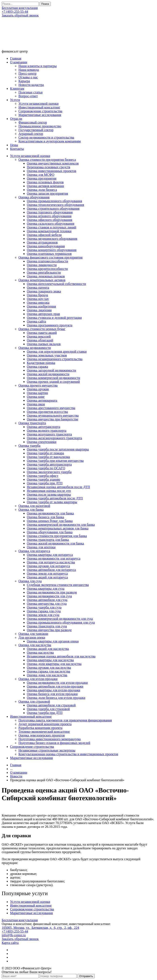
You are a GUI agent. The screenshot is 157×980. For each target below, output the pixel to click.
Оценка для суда (30, 581)
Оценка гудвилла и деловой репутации (54, 318)
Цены (14, 145)
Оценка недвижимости (35, 348)
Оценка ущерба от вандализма (48, 457)
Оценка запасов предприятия (47, 193)
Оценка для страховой (34, 701)
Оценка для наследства (35, 645)
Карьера (24, 81)
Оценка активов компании (45, 186)
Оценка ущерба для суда (44, 607)
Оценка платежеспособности (47, 261)
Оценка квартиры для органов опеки (53, 641)
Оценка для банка (31, 510)
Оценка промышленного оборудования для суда (61, 622)
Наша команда (29, 70)
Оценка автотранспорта (44, 427)
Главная (16, 58)
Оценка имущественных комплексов (53, 163)
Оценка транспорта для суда (47, 626)
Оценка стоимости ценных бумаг (42, 329)
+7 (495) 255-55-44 (15, 12)
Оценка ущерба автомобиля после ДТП (55, 498)
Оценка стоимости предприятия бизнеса (47, 160)
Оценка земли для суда (43, 615)
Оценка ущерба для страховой (48, 709)
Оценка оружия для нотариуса (48, 566)
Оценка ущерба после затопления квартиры (58, 449)
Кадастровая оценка (41, 363)
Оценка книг (36, 397)
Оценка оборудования (34, 197)
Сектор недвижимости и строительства (46, 137)
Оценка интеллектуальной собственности (56, 284)
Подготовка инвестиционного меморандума (50, 739)
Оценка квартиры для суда (46, 589)
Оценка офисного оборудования (50, 220)
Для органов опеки (32, 637)
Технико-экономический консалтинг (44, 732)
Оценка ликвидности (42, 265)
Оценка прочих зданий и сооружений (53, 382)
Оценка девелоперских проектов (42, 735)
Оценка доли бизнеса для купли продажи (56, 698)
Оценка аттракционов (42, 242)
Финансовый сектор (33, 122)
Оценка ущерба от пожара (45, 453)
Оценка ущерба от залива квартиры (52, 502)
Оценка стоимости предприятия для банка (57, 536)
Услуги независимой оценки (39, 104)
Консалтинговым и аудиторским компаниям (50, 141)
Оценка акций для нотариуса (47, 577)
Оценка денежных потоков (46, 276)
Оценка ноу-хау (38, 299)
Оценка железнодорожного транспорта (54, 438)
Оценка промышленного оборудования (54, 201)
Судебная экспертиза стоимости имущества (58, 585)
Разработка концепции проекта (40, 728)
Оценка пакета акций (42, 333)
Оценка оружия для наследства (49, 668)
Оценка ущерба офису (43, 476)
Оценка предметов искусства (47, 412)
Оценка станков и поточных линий (51, 227)
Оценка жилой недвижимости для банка (55, 543)
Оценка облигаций (40, 340)
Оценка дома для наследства (47, 675)
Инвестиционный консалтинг (39, 107)
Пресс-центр (27, 73)
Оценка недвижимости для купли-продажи (57, 683)
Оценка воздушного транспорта (49, 434)
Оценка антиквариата (42, 400)
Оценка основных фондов (45, 182)
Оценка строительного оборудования (53, 209)
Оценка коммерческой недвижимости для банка (61, 525)
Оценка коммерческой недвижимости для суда (60, 619)
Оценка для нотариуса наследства (51, 562)
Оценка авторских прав (43, 314)
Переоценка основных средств (48, 167)
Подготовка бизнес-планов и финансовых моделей (54, 743)
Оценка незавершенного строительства (55, 359)
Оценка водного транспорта (47, 431)
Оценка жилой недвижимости (48, 374)
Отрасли (16, 119)
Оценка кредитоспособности (47, 269)
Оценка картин (37, 393)
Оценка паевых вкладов (44, 344)
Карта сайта (10, 943)
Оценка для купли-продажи (38, 679)
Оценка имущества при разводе (49, 630)
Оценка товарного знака (44, 291)
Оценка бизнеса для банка (45, 517)
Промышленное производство (40, 126)
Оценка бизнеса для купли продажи (52, 694)
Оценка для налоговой (34, 506)
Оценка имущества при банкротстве (53, 419)
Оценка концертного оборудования (52, 250)
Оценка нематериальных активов (42, 280)
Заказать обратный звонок (20, 15)
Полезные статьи (30, 92)
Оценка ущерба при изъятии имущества (55, 461)
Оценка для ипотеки (41, 547)
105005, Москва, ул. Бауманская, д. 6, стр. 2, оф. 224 (40, 928)
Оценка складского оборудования (51, 224)
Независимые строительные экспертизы (47, 750)
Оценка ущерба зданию (43, 479)
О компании (19, 62)
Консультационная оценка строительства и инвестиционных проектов (68, 754)
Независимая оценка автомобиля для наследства (61, 656)
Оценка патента (38, 288)
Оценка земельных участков (47, 355)
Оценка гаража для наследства (48, 671)
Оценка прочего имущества (38, 385)
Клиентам (17, 89)
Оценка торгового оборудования (50, 212)
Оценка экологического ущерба (49, 472)
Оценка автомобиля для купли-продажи (55, 686)
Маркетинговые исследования (40, 115)
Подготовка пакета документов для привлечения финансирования (65, 720)
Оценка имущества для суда (47, 604)
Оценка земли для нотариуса (47, 574)
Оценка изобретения (41, 306)
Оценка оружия (38, 389)
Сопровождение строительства (40, 111)
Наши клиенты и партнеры (38, 66)
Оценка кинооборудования (46, 246)
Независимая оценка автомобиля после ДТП (58, 487)
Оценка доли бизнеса (42, 190)
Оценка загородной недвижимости (51, 370)
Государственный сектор (36, 130)
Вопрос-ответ (28, 96)
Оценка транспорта (32, 423)
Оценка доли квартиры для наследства (54, 664)
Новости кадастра (31, 85)
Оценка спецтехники (42, 442)
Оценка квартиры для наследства (50, 660)
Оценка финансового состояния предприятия (50, 257)
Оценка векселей (39, 336)
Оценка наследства (40, 653)
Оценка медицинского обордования (52, 239)
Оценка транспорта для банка (48, 540)
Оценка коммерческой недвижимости (53, 378)
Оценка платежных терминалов (49, 254)
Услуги (15, 100)
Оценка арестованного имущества (51, 408)
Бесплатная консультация (20, 8)
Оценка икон (36, 404)
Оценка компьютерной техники (49, 231)
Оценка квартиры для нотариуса (50, 555)
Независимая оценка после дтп (49, 491)
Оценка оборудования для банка (50, 532)
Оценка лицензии (39, 310)
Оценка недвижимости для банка (50, 513)
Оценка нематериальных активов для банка (58, 528)
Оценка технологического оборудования (55, 205)
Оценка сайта (36, 321)
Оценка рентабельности (44, 272)
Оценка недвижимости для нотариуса (54, 558)
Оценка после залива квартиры (49, 494)
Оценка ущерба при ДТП (45, 483)
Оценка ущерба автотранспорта (49, 464)
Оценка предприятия (42, 178)
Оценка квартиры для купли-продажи (53, 690)
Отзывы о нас (28, 77)
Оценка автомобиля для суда (47, 600)
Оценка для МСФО (41, 175)
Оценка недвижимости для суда (49, 596)
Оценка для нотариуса (34, 551)
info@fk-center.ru (14, 935)
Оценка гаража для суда (44, 611)
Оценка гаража (37, 367)
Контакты (17, 149)
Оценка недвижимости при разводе (52, 592)
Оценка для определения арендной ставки (57, 352)
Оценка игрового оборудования (49, 216)
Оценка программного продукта (50, 325)
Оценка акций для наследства (48, 649)
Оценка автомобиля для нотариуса (51, 570)
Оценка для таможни (33, 634)
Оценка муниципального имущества (53, 415)
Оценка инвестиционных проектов (51, 171)
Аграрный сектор (31, 134)
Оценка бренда (37, 295)
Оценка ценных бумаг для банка (50, 521)
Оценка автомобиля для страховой (51, 705)
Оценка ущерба (29, 446)
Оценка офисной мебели (44, 235)
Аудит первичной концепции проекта (45, 724)
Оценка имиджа (38, 303)
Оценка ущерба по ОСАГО (46, 468)
